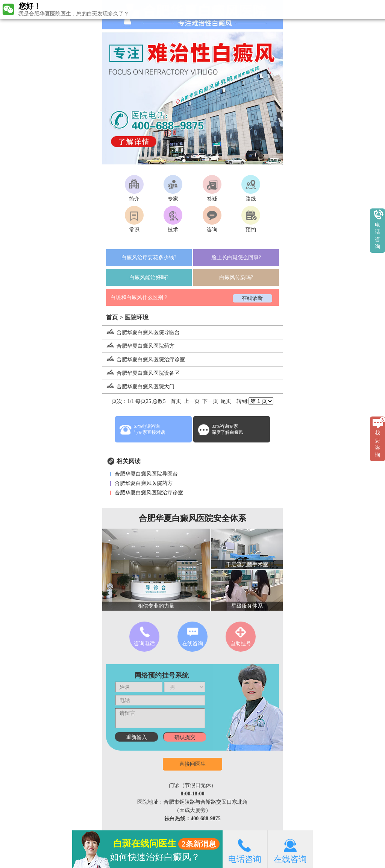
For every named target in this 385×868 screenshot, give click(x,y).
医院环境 (136, 317)
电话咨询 (245, 849)
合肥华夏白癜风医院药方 (138, 346)
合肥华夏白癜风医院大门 (138, 387)
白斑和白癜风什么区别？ (139, 297)
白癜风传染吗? (236, 277)
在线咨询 (290, 849)
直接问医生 (192, 764)
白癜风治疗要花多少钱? (149, 258)
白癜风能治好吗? (149, 277)
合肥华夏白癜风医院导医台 (141, 332)
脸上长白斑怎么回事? (236, 258)
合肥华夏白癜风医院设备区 (141, 373)
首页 (112, 317)
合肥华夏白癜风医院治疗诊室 (144, 360)
